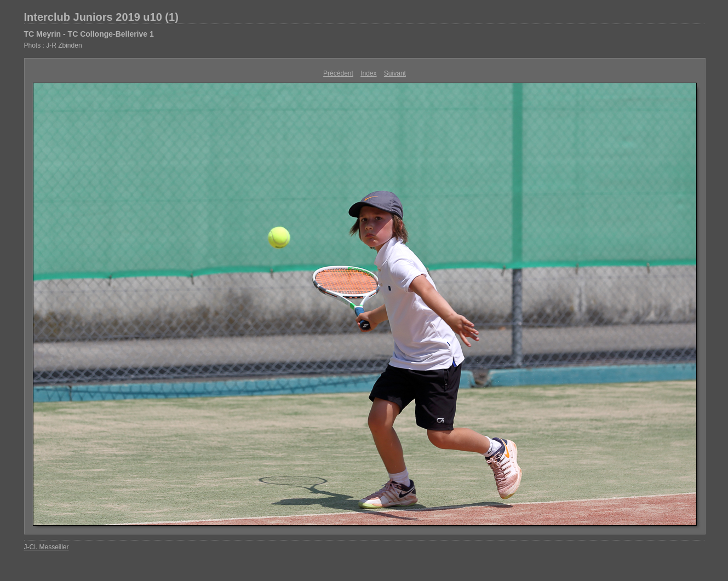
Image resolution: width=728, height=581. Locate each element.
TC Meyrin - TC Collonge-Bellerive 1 (89, 34)
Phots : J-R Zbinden (53, 45)
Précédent (338, 73)
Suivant (395, 73)
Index (368, 73)
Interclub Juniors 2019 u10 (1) (101, 17)
